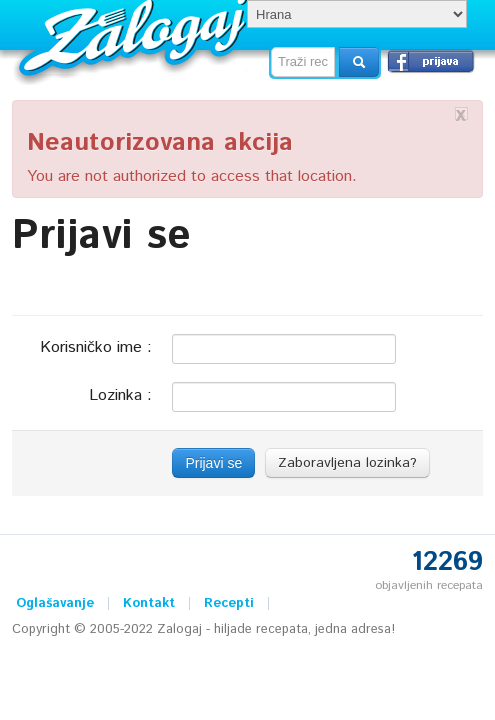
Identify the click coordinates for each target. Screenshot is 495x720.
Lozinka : (120, 394)
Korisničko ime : (96, 346)
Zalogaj (135, 35)
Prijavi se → (431, 61)
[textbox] (303, 62)
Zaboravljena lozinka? (347, 463)
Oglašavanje (55, 603)
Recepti (229, 603)
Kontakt (149, 603)
